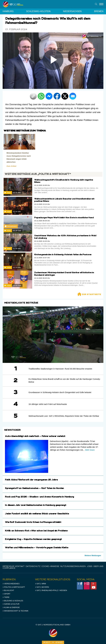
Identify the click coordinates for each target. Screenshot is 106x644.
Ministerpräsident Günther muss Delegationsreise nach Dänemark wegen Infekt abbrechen (19, 157)
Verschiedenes (11, 584)
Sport (6, 594)
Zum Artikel (11, 166)
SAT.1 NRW (41, 584)
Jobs (90, 566)
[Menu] (101, 4)
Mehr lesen (90, 450)
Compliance (9, 568)
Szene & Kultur (11, 604)
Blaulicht (8, 590)
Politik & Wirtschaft (14, 587)
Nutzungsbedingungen (73, 566)
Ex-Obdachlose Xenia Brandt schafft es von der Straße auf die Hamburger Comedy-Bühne (65, 381)
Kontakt (20, 566)
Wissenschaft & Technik (16, 611)
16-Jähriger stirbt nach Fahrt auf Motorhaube (48, 404)
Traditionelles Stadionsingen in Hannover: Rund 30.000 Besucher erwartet (60, 369)
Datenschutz (33, 566)
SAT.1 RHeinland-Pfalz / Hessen (51, 590)
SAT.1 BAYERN (42, 587)
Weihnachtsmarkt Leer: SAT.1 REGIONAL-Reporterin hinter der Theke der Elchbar (64, 416)
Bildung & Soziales (13, 601)
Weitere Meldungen (93, 555)
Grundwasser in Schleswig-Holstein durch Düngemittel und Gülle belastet (60, 392)
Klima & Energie (11, 607)
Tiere (6, 597)
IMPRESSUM (8, 566)
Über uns (98, 566)
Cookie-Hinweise (50, 566)
